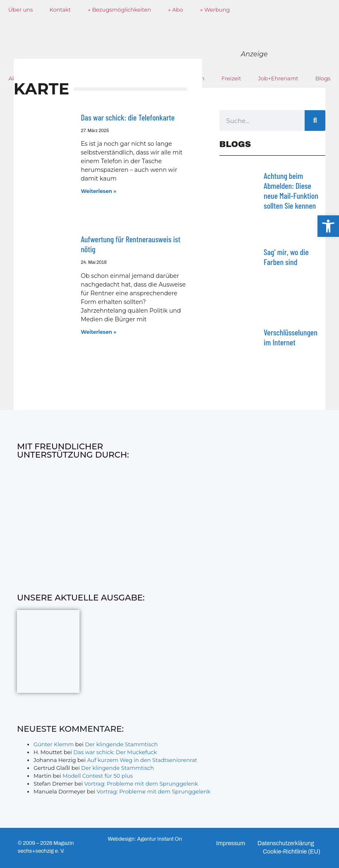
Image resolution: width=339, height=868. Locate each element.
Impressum (231, 843)
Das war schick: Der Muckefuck (115, 752)
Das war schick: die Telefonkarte (128, 117)
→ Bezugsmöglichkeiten (119, 10)
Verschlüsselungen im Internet (291, 337)
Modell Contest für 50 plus (98, 776)
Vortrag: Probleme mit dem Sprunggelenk (141, 784)
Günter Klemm (54, 744)
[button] (328, 226)
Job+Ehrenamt (278, 78)
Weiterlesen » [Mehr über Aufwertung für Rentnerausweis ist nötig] (99, 332)
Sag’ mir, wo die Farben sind (286, 257)
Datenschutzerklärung (286, 843)
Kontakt (60, 10)
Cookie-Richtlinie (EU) (292, 852)
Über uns (20, 10)
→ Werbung (215, 10)
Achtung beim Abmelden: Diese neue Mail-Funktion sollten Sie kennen (291, 190)
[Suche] (315, 121)
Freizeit (231, 78)
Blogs (323, 78)
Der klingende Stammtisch (121, 744)
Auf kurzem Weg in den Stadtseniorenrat (142, 760)
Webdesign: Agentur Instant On (145, 839)
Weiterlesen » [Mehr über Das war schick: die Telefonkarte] (99, 191)
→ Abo (176, 10)
